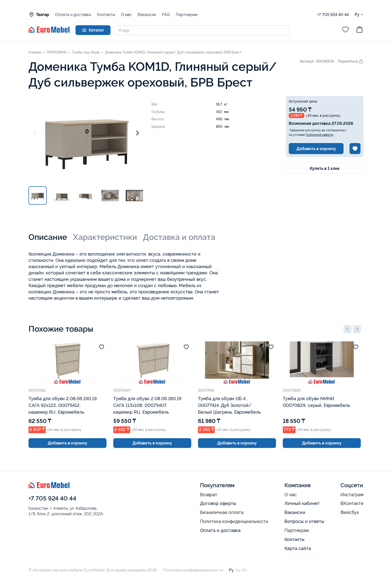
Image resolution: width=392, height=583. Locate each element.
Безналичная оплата (222, 512)
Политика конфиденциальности (234, 521)
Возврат (209, 495)
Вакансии (147, 15)
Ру (359, 15)
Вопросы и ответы (304, 521)
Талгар (39, 15)
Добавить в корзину (316, 149)
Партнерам (187, 15)
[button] (347, 329)
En (245, 570)
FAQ (166, 15)
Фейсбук (350, 512)
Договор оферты (218, 503)
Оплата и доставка (73, 15)
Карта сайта (298, 548)
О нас (126, 15)
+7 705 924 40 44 (333, 15)
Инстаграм (352, 495)
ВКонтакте (352, 503)
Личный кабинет (302, 503)
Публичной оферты (319, 135)
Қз (238, 570)
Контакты (106, 15)
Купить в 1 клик (325, 168)
